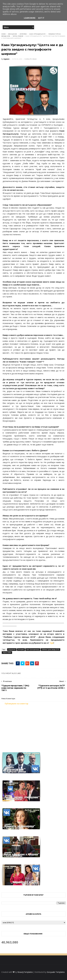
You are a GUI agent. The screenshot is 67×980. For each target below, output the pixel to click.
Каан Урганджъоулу (37, 34)
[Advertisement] (33, 727)
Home (4, 34)
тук (52, 643)
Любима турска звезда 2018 (50, 649)
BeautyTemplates (25, 972)
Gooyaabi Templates (56, 972)
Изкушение (12, 34)
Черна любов (18, 36)
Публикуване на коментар (16, 704)
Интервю (23, 34)
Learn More (30, 18)
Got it (41, 18)
